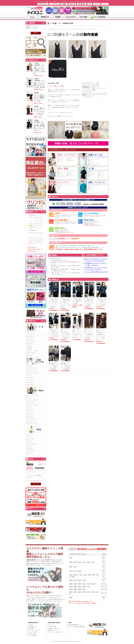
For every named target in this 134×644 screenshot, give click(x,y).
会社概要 (31, 628)
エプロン (30, 344)
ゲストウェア (32, 353)
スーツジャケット (33, 400)
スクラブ (30, 366)
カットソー (31, 339)
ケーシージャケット (33, 373)
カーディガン (32, 341)
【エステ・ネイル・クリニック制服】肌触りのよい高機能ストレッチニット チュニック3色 (39, 98)
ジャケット (31, 336)
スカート (30, 410)
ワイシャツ (92, 173)
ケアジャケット (32, 444)
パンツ (30, 346)
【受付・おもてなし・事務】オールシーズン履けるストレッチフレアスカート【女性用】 (101, 301)
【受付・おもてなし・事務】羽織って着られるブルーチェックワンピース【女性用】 (89, 301)
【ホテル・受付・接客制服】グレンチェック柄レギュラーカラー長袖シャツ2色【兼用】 (65, 365)
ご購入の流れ (53, 627)
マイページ (52, 625)
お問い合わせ (33, 634)
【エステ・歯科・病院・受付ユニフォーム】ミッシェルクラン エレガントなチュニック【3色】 (39, 112)
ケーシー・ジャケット (94, 159)
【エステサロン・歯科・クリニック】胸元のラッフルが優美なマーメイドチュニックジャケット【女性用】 (101, 334)
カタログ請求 (33, 632)
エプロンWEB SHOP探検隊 (77, 627)
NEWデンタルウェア (94, 165)
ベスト (30, 398)
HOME (31, 625)
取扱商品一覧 (33, 627)
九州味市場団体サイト (76, 625)
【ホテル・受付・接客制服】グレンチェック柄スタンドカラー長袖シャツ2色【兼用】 (54, 365)
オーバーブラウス (33, 395)
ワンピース (31, 334)
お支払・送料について (55, 628)
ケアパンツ (31, 446)
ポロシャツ (31, 434)
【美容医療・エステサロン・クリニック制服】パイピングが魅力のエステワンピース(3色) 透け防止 (39, 84)
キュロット (31, 414)
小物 (100, 176)
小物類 (30, 348)
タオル (30, 355)
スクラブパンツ (32, 368)
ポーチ (30, 453)
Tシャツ (30, 437)
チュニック (31, 332)
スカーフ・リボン (33, 351)
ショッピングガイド (35, 630)
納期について (53, 630)
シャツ (30, 441)
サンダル (30, 382)
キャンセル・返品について (57, 632)
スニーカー (31, 385)
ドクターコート (32, 371)
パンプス (30, 421)
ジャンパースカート (33, 405)
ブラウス (30, 417)
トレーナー (31, 439)
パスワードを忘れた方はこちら (34, 481)
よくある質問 (33, 636)
